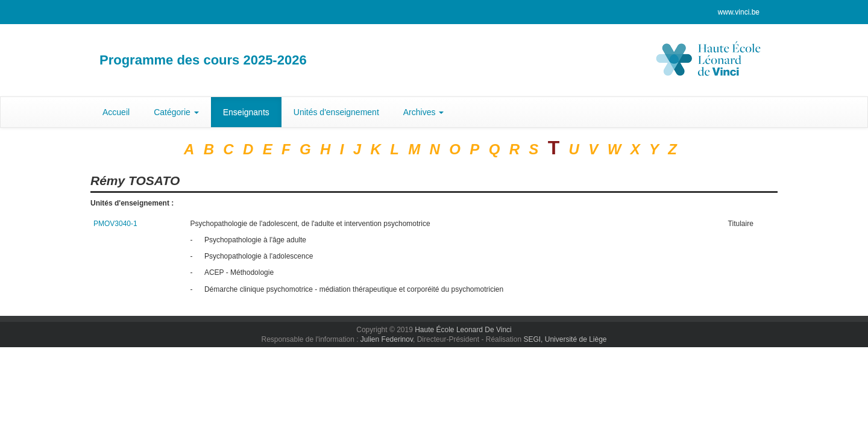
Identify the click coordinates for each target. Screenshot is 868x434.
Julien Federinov (387, 339)
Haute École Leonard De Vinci (463, 330)
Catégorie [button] (176, 112)
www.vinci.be (739, 12)
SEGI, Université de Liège (565, 339)
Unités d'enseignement (336, 112)
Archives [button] (424, 112)
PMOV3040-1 (115, 224)
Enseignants (246, 112)
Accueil (116, 112)
